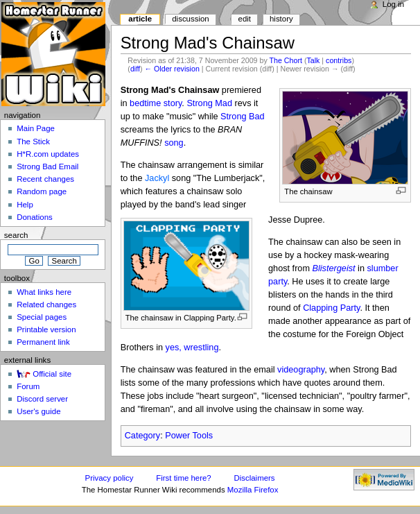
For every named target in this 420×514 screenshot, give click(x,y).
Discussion (190, 19)
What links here (44, 292)
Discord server (42, 399)
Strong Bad (242, 117)
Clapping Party (331, 308)
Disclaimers (255, 478)
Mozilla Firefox (253, 490)
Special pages (42, 317)
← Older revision (172, 69)
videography (301, 370)
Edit (245, 19)
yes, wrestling (192, 348)
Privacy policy (110, 478)
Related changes (46, 305)
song (174, 143)
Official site (52, 374)
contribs (339, 60)
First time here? (183, 478)
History (281, 19)
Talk (313, 60)
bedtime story (156, 103)
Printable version (46, 329)
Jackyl (157, 178)
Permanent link (43, 342)
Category (142, 436)
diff (135, 69)
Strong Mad (209, 103)
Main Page (36, 128)
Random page (42, 191)
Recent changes (45, 179)
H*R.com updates (48, 154)
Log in (393, 4)
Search (16, 235)
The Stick (33, 142)
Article (140, 19)
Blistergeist (334, 268)
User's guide (38, 411)
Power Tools (189, 436)
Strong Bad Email (47, 166)
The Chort (286, 60)
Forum (28, 386)
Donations (35, 217)
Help (25, 205)
